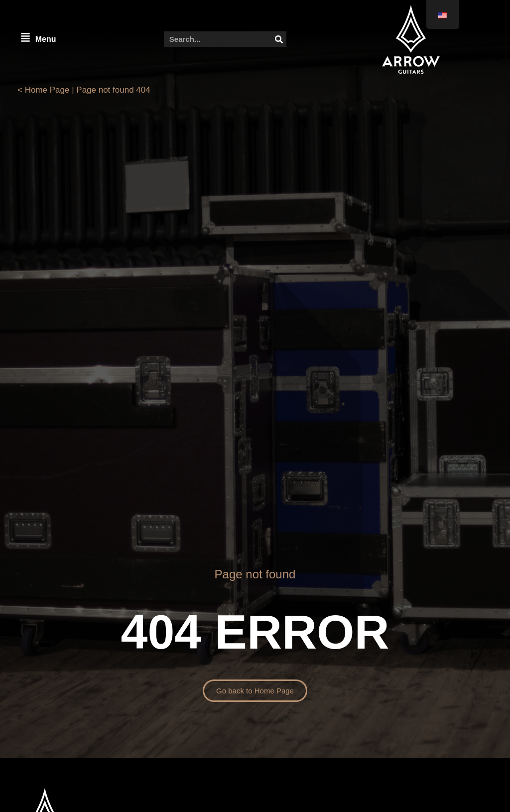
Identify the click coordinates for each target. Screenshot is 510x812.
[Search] (279, 39)
